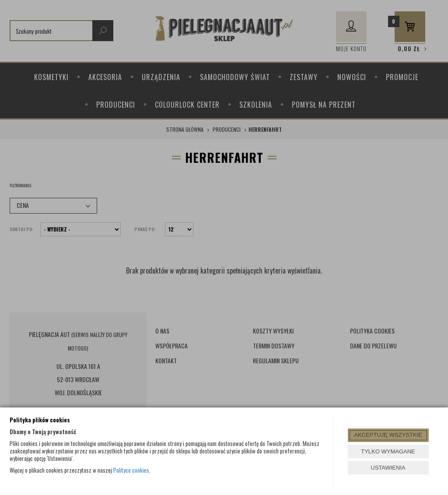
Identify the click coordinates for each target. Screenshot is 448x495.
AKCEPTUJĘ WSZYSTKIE (388, 435)
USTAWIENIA (388, 468)
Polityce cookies (131, 470)
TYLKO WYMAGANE (388, 451)
